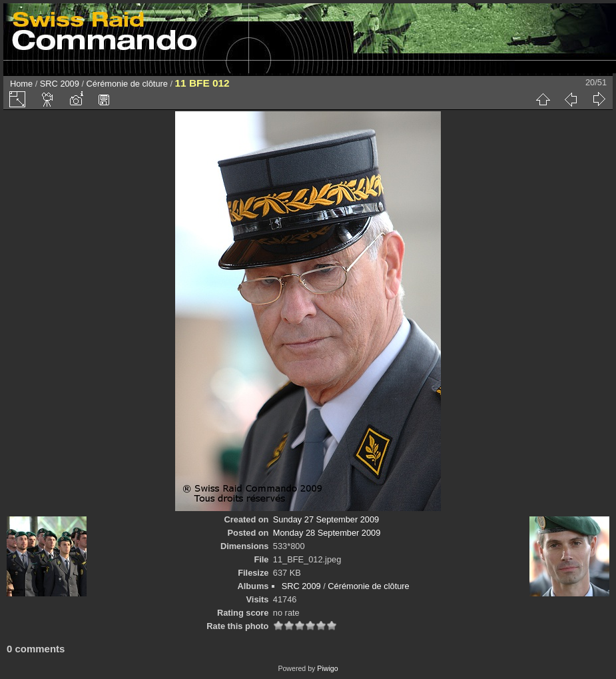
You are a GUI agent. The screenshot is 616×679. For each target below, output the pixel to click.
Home (21, 84)
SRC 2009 (60, 84)
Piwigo (327, 668)
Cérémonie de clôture (127, 84)
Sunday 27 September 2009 (326, 519)
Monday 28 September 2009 (327, 533)
